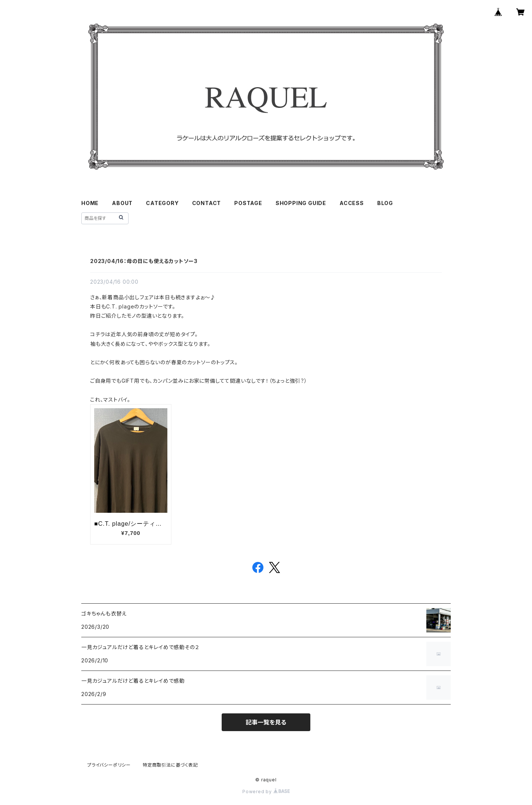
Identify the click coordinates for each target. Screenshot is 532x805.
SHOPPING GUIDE (301, 203)
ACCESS (352, 203)
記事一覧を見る (266, 722)
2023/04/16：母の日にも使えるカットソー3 (144, 261)
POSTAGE (248, 203)
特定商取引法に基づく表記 (170, 765)
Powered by (266, 792)
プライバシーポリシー (109, 765)
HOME (90, 203)
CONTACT (207, 203)
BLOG (385, 203)
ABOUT (122, 203)
